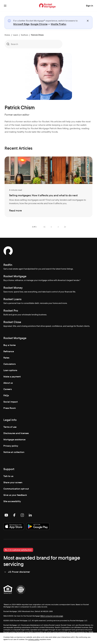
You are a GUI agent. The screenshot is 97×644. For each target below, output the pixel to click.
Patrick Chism (37, 35)
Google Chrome (39, 24)
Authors (25, 35)
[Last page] (65, 227)
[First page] (44, 227)
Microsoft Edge (21, 24)
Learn (16, 35)
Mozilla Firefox (58, 24)
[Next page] (58, 227)
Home (7, 35)
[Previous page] (51, 227)
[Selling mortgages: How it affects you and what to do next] (48, 187)
